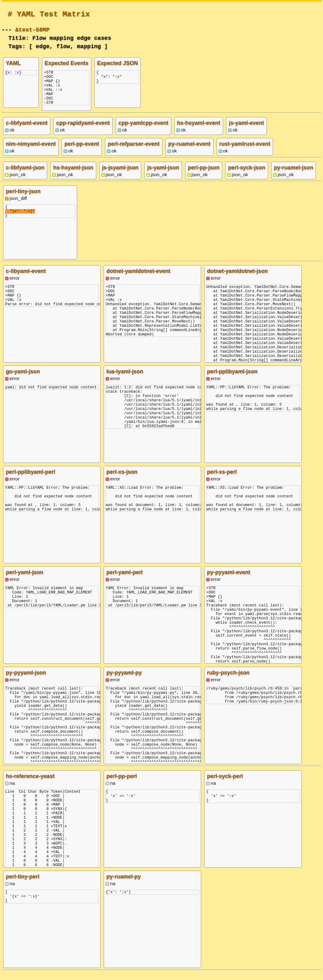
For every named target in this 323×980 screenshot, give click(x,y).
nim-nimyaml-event (31, 151)
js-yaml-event (246, 130)
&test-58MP (32, 29)
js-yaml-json (163, 175)
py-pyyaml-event (229, 580)
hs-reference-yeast (30, 784)
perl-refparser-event (134, 151)
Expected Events (67, 63)
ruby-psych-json (228, 680)
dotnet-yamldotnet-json (237, 278)
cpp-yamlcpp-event (143, 130)
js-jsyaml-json (120, 175)
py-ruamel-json (294, 175)
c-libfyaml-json (25, 175)
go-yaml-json (23, 379)
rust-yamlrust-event (245, 151)
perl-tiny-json (23, 199)
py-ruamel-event (189, 151)
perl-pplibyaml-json (232, 379)
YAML (13, 63)
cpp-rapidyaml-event (83, 130)
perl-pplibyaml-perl (31, 479)
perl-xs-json (122, 479)
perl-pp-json (204, 175)
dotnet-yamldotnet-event (138, 278)
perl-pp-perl (122, 784)
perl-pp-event (82, 151)
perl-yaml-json (25, 580)
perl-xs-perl (222, 479)
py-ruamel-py (124, 884)
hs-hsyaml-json (73, 175)
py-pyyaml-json (26, 680)
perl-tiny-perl (23, 884)
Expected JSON (118, 63)
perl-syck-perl (225, 784)
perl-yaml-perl (125, 580)
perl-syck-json (246, 175)
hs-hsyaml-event (199, 130)
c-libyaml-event (26, 278)
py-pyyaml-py (124, 680)
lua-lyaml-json (125, 379)
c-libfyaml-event (27, 130)
